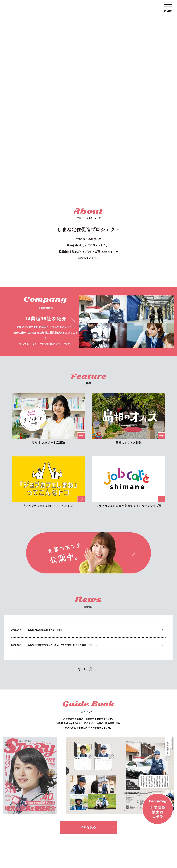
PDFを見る (98, 654)
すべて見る (87, 496)
